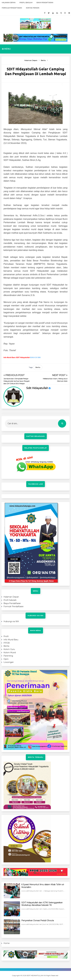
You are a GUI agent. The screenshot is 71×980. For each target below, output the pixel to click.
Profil (6, 636)
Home (7, 943)
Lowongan (9, 662)
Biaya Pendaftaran (45, 3)
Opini (6, 659)
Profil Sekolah (26, 3)
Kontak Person (33, 8)
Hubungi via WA (11, 621)
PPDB (7, 643)
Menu (6, 49)
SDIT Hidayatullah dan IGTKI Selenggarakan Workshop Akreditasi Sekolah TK (42, 904)
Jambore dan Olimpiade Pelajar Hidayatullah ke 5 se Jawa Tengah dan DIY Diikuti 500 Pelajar (17, 381)
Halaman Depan (9, 3)
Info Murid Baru (11, 640)
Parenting (8, 656)
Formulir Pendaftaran (12, 8)
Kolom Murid (10, 653)
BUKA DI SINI (35, 357)
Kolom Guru (9, 649)
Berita (38, 367)
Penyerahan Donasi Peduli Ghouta (38, 921)
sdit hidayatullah (37, 388)
